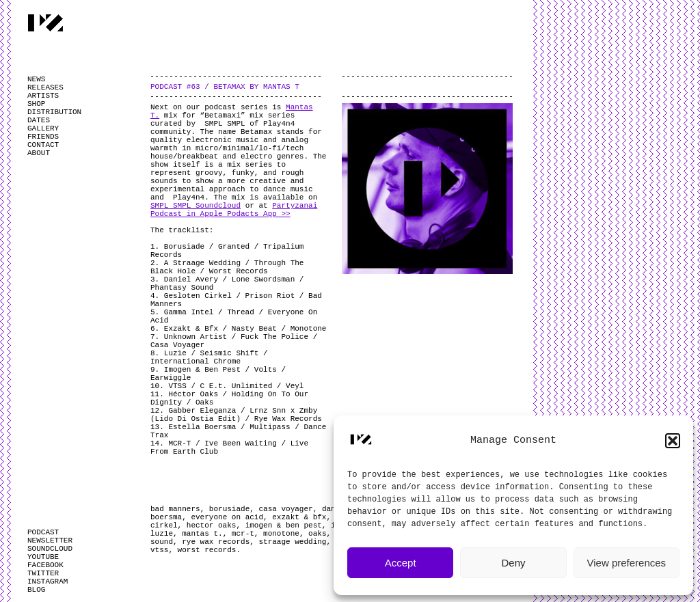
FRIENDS (43, 137)
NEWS (36, 79)
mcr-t (243, 534)
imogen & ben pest (284, 525)
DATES (39, 120)
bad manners (175, 509)
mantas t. (202, 534)
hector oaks (212, 525)
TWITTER (43, 573)
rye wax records (216, 542)
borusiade (229, 509)
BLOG (36, 590)
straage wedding (292, 542)
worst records (207, 550)
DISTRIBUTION (54, 112)
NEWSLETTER (50, 541)
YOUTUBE (43, 557)
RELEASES (45, 87)
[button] (673, 441)
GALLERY (43, 128)
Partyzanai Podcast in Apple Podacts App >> (234, 210)
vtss (159, 550)
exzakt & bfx (299, 517)
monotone (281, 534)
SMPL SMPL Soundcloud (196, 206)
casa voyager (285, 509)
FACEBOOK (45, 565)
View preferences (627, 563)
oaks (317, 534)
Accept (401, 563)
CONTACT (43, 145)
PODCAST (43, 532)
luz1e (162, 534)
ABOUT (39, 153)
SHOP (36, 104)
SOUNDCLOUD (50, 549)
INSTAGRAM (48, 582)
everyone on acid (227, 517)
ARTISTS (43, 96)
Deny (513, 563)
